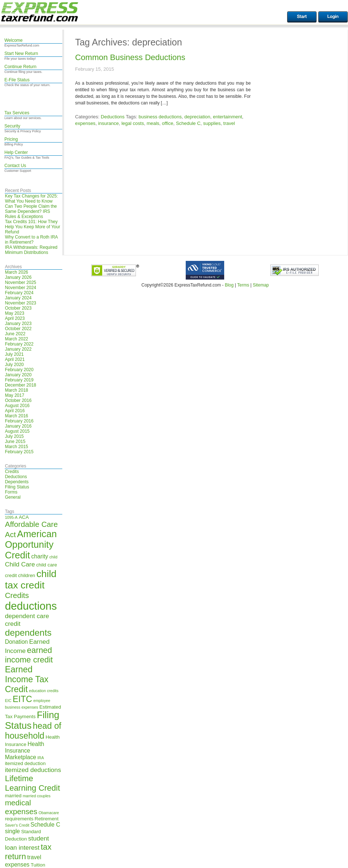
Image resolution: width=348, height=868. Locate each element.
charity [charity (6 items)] (40, 556)
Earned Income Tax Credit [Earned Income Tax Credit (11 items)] (27, 679)
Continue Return (20, 67)
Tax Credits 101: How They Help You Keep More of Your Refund (32, 227)
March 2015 (16, 447)
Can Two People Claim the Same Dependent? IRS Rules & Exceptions (31, 211)
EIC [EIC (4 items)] (8, 701)
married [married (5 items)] (13, 796)
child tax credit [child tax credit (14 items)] (31, 579)
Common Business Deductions (130, 57)
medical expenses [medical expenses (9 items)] (21, 807)
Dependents (17, 482)
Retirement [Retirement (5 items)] (47, 819)
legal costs (132, 123)
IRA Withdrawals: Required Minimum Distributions (31, 250)
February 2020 (19, 370)
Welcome (14, 40)
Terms (243, 285)
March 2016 (16, 416)
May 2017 (14, 395)
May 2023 (14, 313)
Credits (12, 472)
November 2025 (20, 282)
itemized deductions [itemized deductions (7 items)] (33, 770)
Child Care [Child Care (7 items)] (20, 564)
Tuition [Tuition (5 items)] (38, 865)
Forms (11, 492)
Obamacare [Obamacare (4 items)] (49, 813)
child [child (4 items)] (53, 557)
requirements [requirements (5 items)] (19, 819)
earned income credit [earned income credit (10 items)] (29, 655)
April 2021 (15, 359)
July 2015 (14, 436)
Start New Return (21, 53)
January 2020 (18, 375)
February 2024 (19, 293)
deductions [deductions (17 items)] (31, 606)
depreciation (197, 117)
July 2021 (14, 354)
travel (229, 123)
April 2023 (15, 318)
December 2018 (20, 385)
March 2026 (16, 272)
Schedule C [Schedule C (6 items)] (45, 825)
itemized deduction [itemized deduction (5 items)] (25, 763)
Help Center (16, 152)
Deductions (16, 477)
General (13, 497)
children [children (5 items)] (27, 575)
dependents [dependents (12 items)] (28, 633)
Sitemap (261, 285)
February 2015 (19, 452)
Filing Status (17, 487)
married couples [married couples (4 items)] (37, 796)
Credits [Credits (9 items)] (17, 595)
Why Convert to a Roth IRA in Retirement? (31, 240)
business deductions (160, 117)
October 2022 (18, 329)
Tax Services (17, 113)
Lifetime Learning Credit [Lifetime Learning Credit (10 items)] (32, 783)
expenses (85, 123)
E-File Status (17, 80)
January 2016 (18, 426)
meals (153, 123)
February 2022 (19, 344)
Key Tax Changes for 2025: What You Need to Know (31, 199)
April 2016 (15, 411)
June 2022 (15, 334)
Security (12, 126)
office (168, 123)
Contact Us (15, 166)
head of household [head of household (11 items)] (33, 731)
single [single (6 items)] (12, 831)
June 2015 (15, 442)
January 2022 (18, 349)
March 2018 (16, 390)
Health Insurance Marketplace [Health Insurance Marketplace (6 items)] (24, 751)
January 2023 (18, 324)
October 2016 (18, 400)
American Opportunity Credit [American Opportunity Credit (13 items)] (31, 544)
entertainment (227, 117)
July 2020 (14, 365)
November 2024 (20, 288)
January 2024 (18, 298)
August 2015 (17, 431)
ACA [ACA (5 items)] (24, 517)
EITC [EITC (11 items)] (23, 699)
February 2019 (19, 380)
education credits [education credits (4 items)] (44, 691)
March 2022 (16, 339)
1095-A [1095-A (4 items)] (11, 517)
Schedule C (188, 123)
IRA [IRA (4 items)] (41, 758)
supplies (212, 123)
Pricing (11, 139)
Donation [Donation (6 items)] (16, 642)
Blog (229, 285)
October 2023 (18, 308)
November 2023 (20, 303)
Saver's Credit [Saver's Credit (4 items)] (17, 825)
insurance (108, 123)
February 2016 (19, 421)
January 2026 (18, 277)
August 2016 (17, 406)
